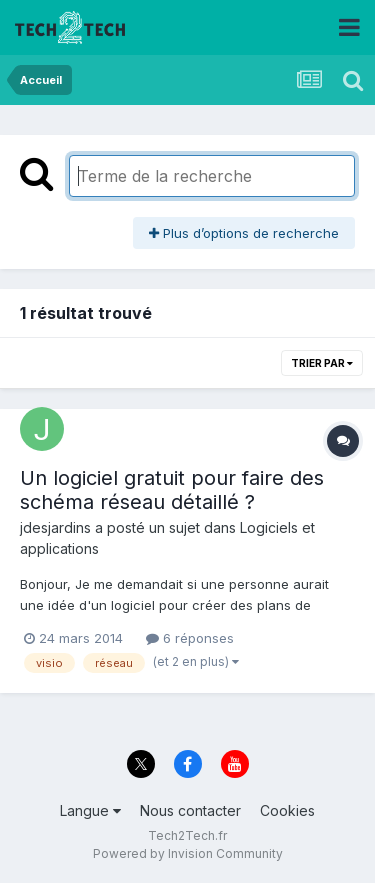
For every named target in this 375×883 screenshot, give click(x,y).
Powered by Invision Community (188, 853)
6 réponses (190, 638)
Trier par (322, 363)
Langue (90, 810)
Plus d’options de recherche (244, 233)
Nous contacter (190, 810)
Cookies (287, 810)
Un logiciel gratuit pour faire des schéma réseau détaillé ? (172, 490)
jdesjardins (55, 527)
